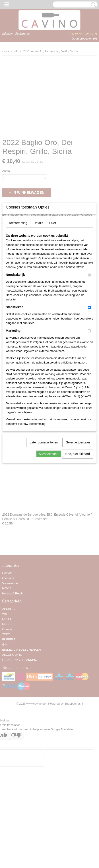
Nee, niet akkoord (78, 507)
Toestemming (18, 276)
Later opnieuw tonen (44, 496)
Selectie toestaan (78, 496)
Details (38, 276)
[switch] (89, 329)
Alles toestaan (49, 507)
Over (53, 276)
